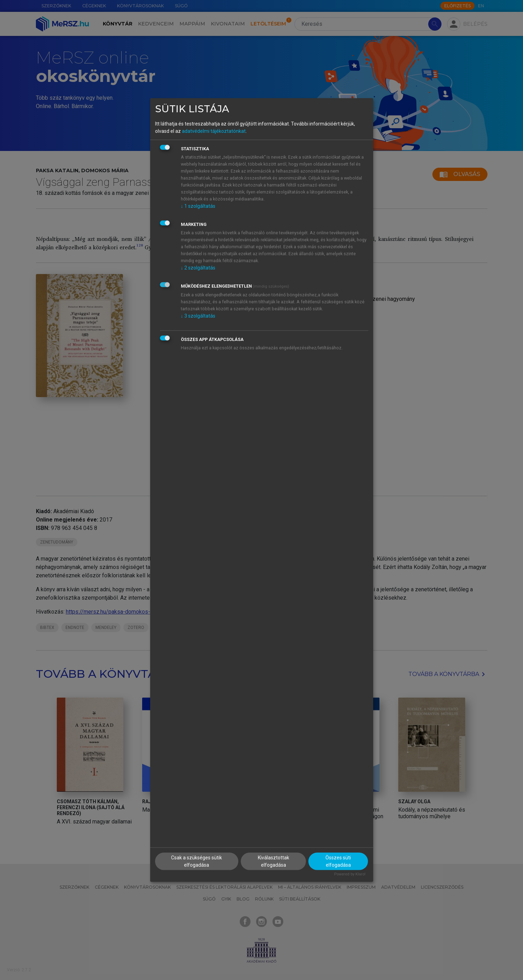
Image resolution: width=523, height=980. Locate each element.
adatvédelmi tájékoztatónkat (214, 131)
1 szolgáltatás (198, 206)
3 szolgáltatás (198, 316)
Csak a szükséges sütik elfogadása (197, 861)
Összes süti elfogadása (338, 861)
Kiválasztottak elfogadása (274, 861)
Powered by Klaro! (350, 874)
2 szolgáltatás (198, 268)
